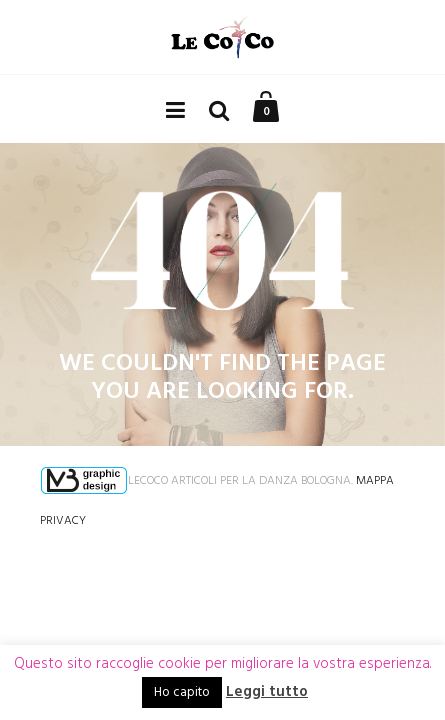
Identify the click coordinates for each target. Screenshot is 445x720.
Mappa (375, 481)
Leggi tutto (267, 692)
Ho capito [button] (182, 692)
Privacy (63, 521)
